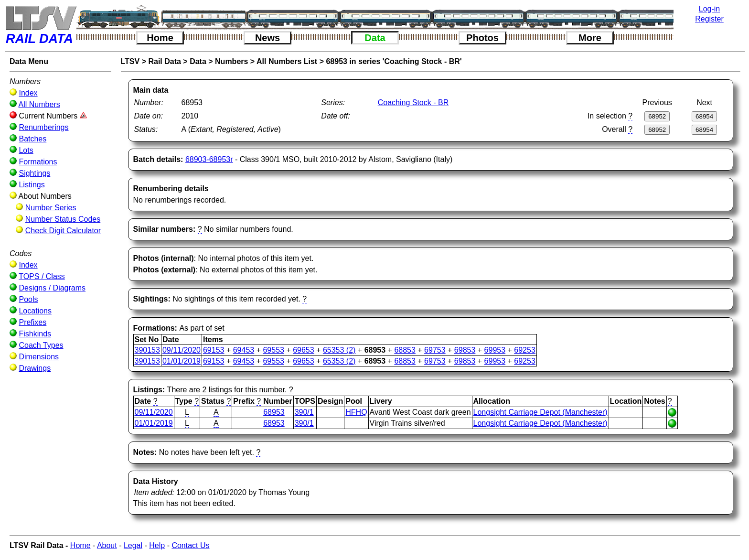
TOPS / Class (42, 276)
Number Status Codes (63, 219)
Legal (133, 545)
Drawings (35, 368)
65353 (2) (339, 350)
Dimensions (39, 357)
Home (160, 38)
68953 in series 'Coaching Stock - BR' (394, 61)
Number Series (51, 208)
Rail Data (164, 61)
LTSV (130, 61)
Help (157, 545)
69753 (435, 350)
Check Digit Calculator (63, 231)
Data (375, 38)
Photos (482, 38)
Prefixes (32, 322)
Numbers (231, 61)
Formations (38, 162)
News (267, 38)
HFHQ (356, 412)
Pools (28, 299)
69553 (273, 350)
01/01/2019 (182, 361)
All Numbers (39, 104)
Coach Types (41, 345)
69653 (304, 350)
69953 (495, 350)
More (590, 38)
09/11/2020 (182, 350)
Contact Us (190, 545)
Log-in (709, 9)
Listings (32, 185)
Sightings (34, 173)
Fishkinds (35, 334)
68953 (274, 412)
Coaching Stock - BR (413, 102)
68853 (405, 350)
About (107, 545)
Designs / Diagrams (52, 288)
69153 (214, 350)
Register (709, 19)
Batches (32, 139)
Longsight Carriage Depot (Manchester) (540, 412)
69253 (525, 350)
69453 (244, 350)
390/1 (304, 412)
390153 (147, 350)
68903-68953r (209, 159)
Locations (35, 311)
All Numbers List (287, 61)
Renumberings (43, 127)
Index (28, 93)
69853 (465, 350)
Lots (26, 150)
